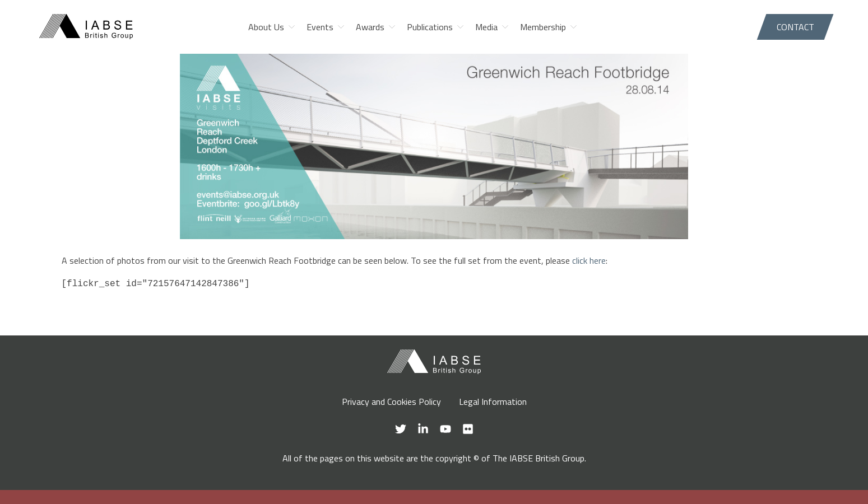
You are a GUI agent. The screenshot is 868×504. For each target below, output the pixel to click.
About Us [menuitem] (266, 27)
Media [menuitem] (486, 27)
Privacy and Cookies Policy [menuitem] (391, 402)
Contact (795, 27)
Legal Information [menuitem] (493, 402)
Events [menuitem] (320, 27)
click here (589, 260)
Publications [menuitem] (430, 27)
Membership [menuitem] (543, 27)
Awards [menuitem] (370, 27)
